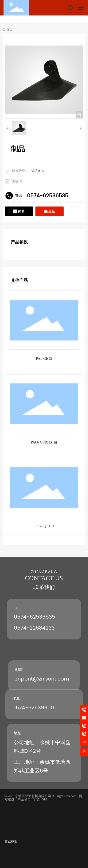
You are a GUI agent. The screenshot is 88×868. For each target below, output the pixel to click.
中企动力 (24, 799)
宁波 (36, 799)
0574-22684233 (34, 628)
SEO (45, 799)
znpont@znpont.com (42, 679)
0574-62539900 (33, 708)
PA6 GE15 (44, 358)
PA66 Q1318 (44, 526)
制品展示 (37, 171)
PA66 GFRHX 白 (44, 442)
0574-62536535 (48, 196)
